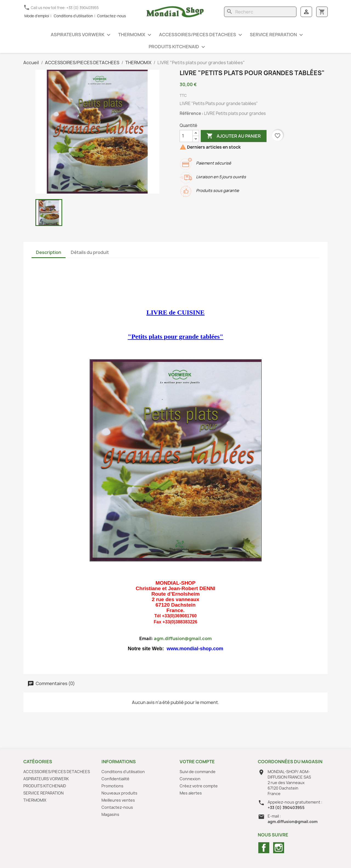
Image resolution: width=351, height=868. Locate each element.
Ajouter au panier (234, 136)
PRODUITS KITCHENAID (178, 47)
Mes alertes (191, 793)
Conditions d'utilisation (73, 16)
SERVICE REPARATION (277, 35)
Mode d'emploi (37, 16)
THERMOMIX (135, 35)
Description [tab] (49, 252)
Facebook (264, 848)
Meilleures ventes (118, 800)
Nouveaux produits (119, 793)
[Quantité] (186, 136)
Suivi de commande (198, 772)
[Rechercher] (260, 12)
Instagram (279, 848)
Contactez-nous (111, 16)
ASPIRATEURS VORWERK (81, 35)
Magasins (110, 814)
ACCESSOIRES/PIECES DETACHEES (201, 35)
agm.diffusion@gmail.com (183, 638)
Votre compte (197, 762)
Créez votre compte (199, 786)
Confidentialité (115, 779)
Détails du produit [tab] (90, 252)
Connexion (190, 779)
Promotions (112, 786)
